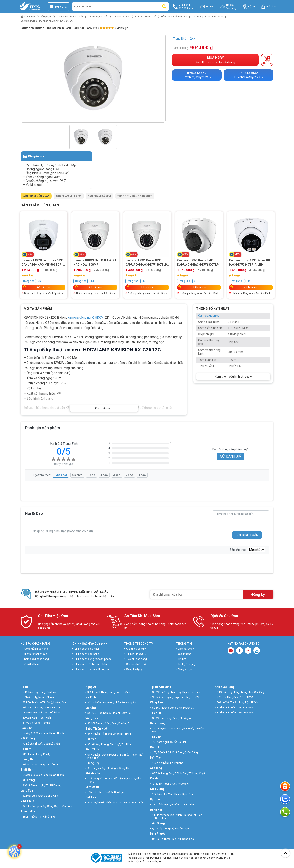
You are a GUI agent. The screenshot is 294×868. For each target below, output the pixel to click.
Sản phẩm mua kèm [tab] (69, 196)
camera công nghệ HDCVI (86, 318)
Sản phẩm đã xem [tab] (99, 196)
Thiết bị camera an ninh (70, 17)
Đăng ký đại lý (134, 669)
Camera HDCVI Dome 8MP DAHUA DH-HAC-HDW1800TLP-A (147, 263)
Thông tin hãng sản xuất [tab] (135, 196)
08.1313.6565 (246, 707)
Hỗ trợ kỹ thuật (31, 664)
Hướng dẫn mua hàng (35, 649)
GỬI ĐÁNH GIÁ (231, 456)
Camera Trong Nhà (146, 17)
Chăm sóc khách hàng (36, 659)
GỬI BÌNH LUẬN (247, 535)
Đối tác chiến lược (137, 664)
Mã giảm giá (185, 669)
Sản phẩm (46, 17)
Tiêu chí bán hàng (136, 659)
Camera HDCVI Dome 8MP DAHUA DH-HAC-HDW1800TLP (198, 262)
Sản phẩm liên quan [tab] (36, 196)
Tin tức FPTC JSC (136, 654)
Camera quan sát (209, 316)
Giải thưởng (185, 654)
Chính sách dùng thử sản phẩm (93, 659)
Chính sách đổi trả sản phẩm (91, 664)
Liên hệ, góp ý (186, 649)
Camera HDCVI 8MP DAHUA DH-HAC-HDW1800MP (95, 262)
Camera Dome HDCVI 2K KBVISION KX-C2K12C (47, 21)
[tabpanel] (147, 252)
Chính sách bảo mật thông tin (92, 669)
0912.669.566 (246, 713)
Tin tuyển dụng (187, 664)
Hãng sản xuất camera (174, 17)
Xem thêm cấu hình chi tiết (233, 377)
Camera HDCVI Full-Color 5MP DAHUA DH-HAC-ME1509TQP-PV (42, 263)
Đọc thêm (103, 408)
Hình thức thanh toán (35, 654)
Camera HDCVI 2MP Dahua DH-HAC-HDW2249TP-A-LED (250, 262)
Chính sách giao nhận (87, 649)
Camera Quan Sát (98, 17)
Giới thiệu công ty (136, 649)
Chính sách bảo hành (87, 654)
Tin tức (182, 659)
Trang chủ (28, 17)
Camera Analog (121, 17)
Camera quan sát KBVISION (207, 17)
